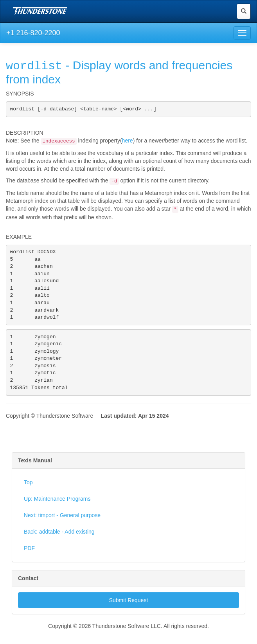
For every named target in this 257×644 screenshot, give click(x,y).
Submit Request (129, 614)
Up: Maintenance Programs (57, 513)
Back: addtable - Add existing (59, 546)
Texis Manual (35, 474)
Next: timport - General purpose (62, 529)
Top (28, 496)
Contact (28, 592)
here (128, 141)
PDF (29, 562)
